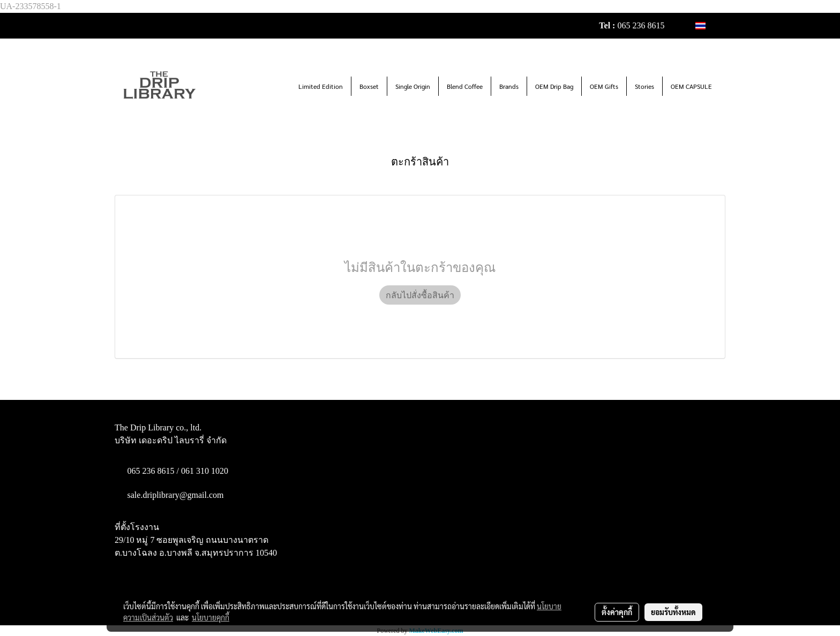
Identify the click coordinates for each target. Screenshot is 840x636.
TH (706, 25)
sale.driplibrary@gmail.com (176, 495)
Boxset (369, 86)
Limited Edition (321, 86)
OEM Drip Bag (554, 86)
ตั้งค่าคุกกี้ (617, 612)
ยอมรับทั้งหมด (673, 612)
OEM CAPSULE (691, 86)
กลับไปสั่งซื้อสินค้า (420, 295)
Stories (644, 86)
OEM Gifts (604, 86)
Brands (509, 86)
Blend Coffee (465, 86)
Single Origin (413, 86)
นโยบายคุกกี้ (211, 617)
